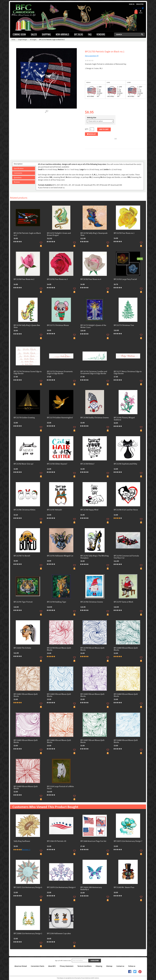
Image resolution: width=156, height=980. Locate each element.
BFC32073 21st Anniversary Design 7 (128, 841)
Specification (19, 169)
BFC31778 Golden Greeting (24, 418)
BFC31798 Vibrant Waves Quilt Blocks (59, 649)
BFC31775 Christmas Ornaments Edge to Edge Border (60, 373)
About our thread (21, 966)
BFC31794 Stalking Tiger (57, 602)
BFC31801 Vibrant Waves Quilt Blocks (26, 695)
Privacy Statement (67, 966)
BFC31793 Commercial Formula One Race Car (126, 557)
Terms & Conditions (84, 966)
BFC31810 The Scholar (22, 648)
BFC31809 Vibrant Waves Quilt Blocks (26, 788)
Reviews (17, 182)
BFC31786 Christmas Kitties (25, 510)
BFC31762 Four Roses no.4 (91, 279)
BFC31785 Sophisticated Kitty (125, 464)
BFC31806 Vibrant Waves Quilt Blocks (59, 741)
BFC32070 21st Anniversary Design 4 (61, 888)
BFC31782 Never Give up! (23, 464)
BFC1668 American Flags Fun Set (93, 841)
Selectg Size (92, 118)
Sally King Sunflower (22, 841)
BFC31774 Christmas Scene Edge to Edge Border (28, 373)
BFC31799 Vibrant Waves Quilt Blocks (92, 649)
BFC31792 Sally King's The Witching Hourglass (95, 557)
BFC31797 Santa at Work (123, 602)
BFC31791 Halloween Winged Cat (60, 556)
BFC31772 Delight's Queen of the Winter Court (93, 326)
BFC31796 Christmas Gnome (92, 602)
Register (140, 4)
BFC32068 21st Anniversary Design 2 (28, 934)
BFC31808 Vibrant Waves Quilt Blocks (126, 741)
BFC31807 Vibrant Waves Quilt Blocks (92, 741)
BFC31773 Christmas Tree (124, 325)
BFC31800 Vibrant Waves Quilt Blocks (126, 649)
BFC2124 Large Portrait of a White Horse (60, 788)
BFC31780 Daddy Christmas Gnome (95, 418)
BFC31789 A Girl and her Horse (126, 510)
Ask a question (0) (92, 56)
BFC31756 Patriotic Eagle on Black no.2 (27, 234)
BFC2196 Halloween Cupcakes (59, 934)
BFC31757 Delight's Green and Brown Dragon (59, 234)
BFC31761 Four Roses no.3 (57, 279)
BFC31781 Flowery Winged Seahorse (124, 419)
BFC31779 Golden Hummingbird (60, 418)
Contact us (120, 966)
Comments (18, 173)
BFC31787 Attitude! (54, 510)
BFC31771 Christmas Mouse (58, 325)
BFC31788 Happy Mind (89, 510)
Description (18, 164)
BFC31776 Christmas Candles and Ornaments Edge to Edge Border (94, 373)
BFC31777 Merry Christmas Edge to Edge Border (128, 373)
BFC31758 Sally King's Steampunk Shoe (94, 234)
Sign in (132, 4)
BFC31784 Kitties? (87, 464)
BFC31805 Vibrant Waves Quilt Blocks (26, 741)
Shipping (99, 966)
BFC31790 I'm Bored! (22, 556)
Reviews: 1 (26, 850)
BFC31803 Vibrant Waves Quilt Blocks (92, 695)
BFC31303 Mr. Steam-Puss (124, 888)
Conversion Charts (37, 966)
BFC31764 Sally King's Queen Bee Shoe (27, 326)
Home (13, 40)
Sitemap (109, 966)
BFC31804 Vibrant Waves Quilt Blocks (126, 695)
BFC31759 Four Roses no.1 (124, 233)
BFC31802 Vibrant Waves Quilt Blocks (59, 695)
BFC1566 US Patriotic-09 (57, 841)
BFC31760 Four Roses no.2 (24, 279)
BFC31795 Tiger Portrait (23, 602)
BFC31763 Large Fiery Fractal (125, 279)
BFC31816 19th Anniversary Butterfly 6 (91, 889)
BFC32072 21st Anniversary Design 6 (28, 888)
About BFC (52, 966)
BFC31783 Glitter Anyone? (57, 464)
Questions (18, 178)
